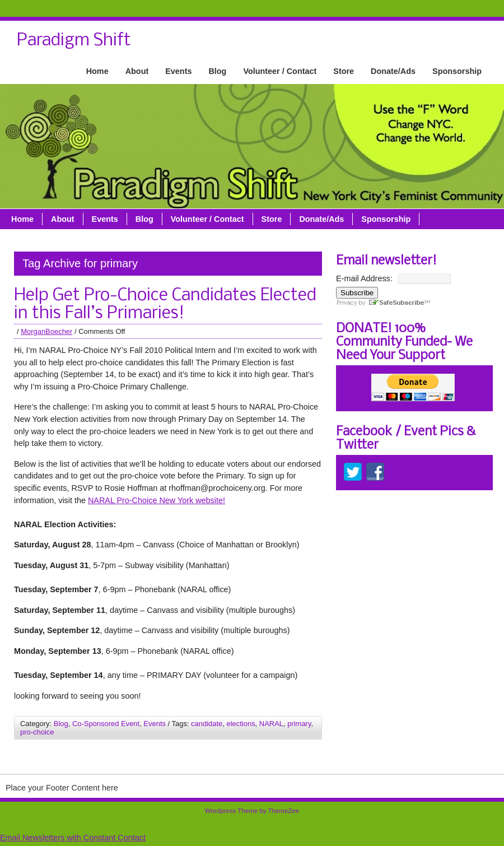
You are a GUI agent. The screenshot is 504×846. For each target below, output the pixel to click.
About (137, 71)
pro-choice (37, 732)
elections (241, 724)
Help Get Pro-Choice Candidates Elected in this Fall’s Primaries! (165, 305)
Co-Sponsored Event (106, 724)
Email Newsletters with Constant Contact (73, 838)
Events (178, 71)
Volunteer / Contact (280, 71)
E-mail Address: (364, 278)
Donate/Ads (393, 71)
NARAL (271, 724)
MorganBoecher (46, 331)
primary (299, 724)
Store (344, 71)
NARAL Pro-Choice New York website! (157, 500)
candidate (207, 724)
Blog (217, 71)
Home (97, 71)
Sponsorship (457, 71)
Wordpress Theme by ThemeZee (252, 811)
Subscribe (357, 293)
